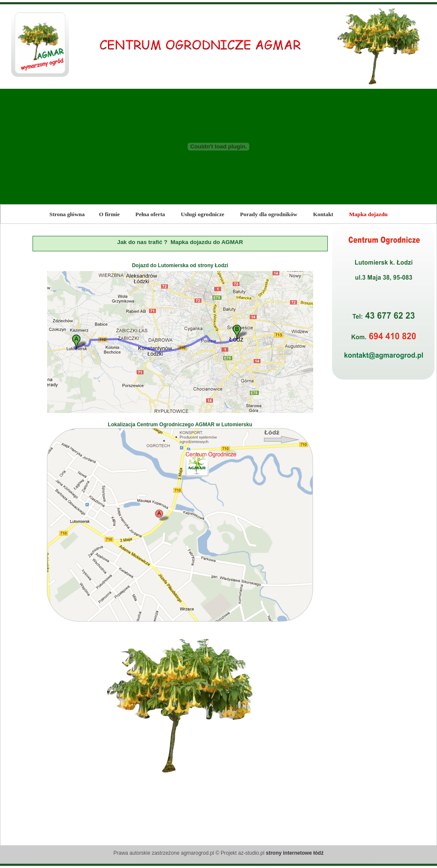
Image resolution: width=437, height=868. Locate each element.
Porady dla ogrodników (269, 214)
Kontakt (323, 214)
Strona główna (67, 214)
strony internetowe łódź (295, 853)
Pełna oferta (150, 214)
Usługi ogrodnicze (203, 214)
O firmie (109, 214)
